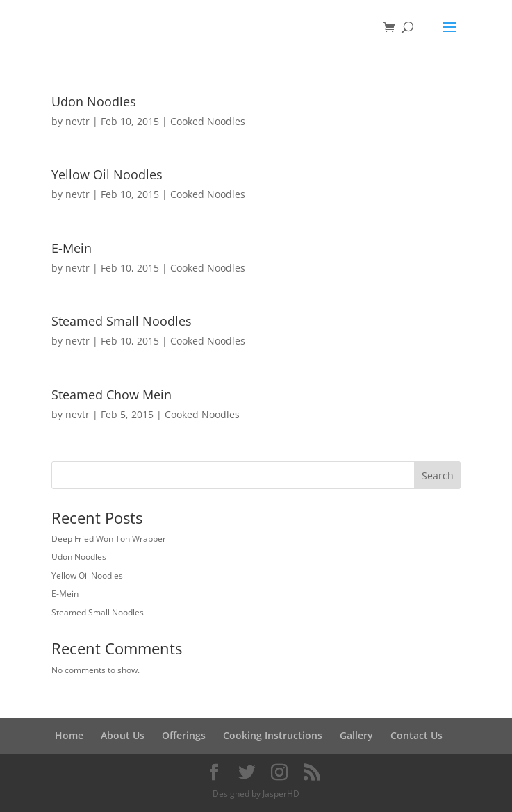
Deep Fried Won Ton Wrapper (109, 539)
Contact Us (416, 735)
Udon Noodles (94, 101)
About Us (123, 735)
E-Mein (72, 248)
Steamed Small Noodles (122, 321)
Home (69, 735)
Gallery (356, 735)
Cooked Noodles (208, 121)
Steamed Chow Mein (112, 395)
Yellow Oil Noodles (107, 174)
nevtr (77, 121)
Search (438, 475)
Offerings (184, 735)
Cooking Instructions (273, 735)
